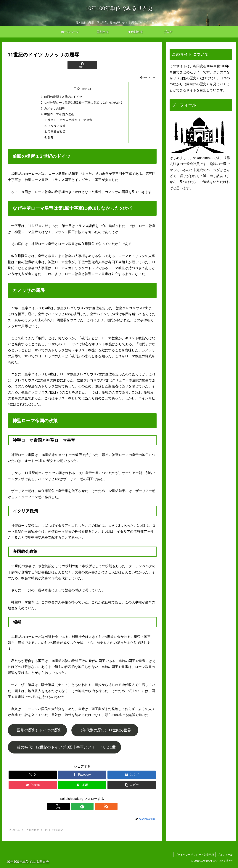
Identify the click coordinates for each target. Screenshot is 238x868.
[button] (82, 65)
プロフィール (224, 856)
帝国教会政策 (57, 133)
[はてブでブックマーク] (132, 776)
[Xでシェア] (33, 776)
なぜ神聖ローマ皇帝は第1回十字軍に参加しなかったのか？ (84, 103)
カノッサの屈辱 (55, 109)
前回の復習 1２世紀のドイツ (63, 97)
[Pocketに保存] (33, 787)
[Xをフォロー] (74, 808)
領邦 (51, 139)
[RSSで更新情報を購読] (91, 808)
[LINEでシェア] (82, 787)
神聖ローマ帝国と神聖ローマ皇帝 (70, 121)
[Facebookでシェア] (82, 776)
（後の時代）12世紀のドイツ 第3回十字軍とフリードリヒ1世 (64, 749)
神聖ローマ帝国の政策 (59, 115)
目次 (77, 89)
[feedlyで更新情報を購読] (82, 808)
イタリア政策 (57, 127)
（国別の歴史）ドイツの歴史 (37, 732)
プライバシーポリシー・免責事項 (193, 856)
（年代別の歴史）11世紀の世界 (107, 732)
